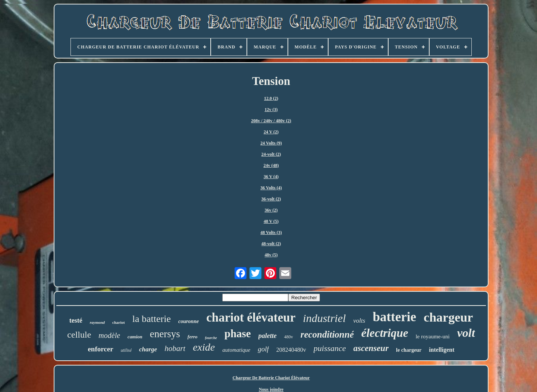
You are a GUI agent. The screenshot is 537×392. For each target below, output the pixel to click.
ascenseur (371, 348)
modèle (109, 335)
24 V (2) (271, 132)
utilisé (126, 350)
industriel (324, 318)
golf (263, 349)
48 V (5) (271, 221)
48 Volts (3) (271, 233)
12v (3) (271, 110)
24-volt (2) (271, 154)
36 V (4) (271, 177)
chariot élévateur (251, 317)
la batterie (152, 319)
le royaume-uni (432, 336)
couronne (189, 321)
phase (238, 333)
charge (148, 349)
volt (466, 333)
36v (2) (271, 210)
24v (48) (271, 165)
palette (268, 336)
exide (204, 347)
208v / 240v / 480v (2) (271, 121)
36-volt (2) (271, 199)
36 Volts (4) (271, 188)
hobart (175, 348)
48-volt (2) (271, 244)
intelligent (442, 350)
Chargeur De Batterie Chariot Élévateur (271, 378)
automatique (236, 350)
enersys (165, 334)
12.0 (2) (271, 98)
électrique (385, 333)
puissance (330, 348)
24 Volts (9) (271, 143)
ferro (193, 337)
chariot (119, 322)
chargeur (448, 317)
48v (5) (271, 255)
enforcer (100, 349)
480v (289, 337)
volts (359, 321)
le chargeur (409, 350)
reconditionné (327, 334)
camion (135, 337)
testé (76, 320)
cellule (79, 335)
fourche (211, 338)
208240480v (291, 350)
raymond (97, 322)
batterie (394, 317)
